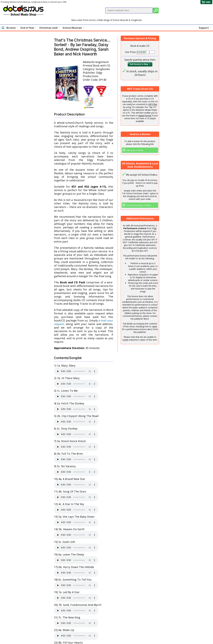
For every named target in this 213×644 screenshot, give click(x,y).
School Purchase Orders (139, 205)
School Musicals (72, 28)
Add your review (135, 150)
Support (204, 28)
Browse (11, 28)
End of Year (27, 28)
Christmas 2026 (48, 28)
